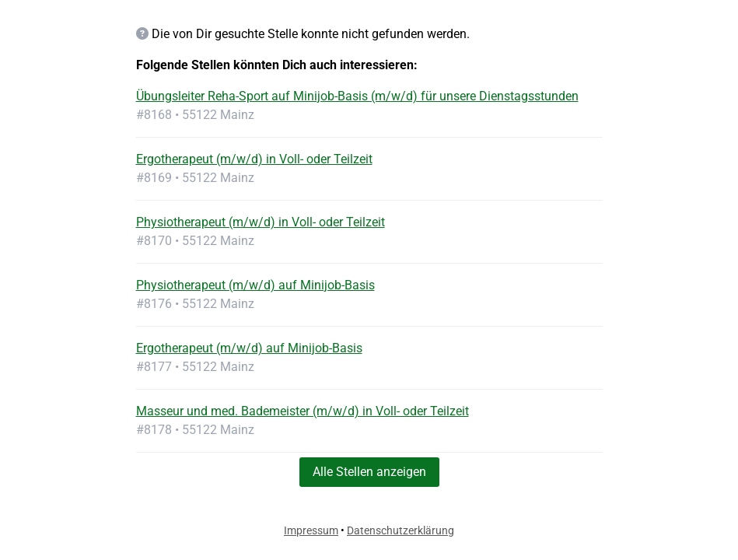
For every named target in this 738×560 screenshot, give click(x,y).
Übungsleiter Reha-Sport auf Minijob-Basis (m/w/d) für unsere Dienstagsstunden (357, 96)
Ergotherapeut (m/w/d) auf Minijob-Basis (249, 348)
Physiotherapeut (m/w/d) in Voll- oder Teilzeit (261, 222)
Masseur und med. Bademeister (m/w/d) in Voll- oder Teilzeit (303, 411)
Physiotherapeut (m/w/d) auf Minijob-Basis (255, 285)
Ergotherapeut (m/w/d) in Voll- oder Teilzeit (254, 159)
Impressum (311, 530)
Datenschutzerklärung (400, 530)
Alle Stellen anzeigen (369, 472)
